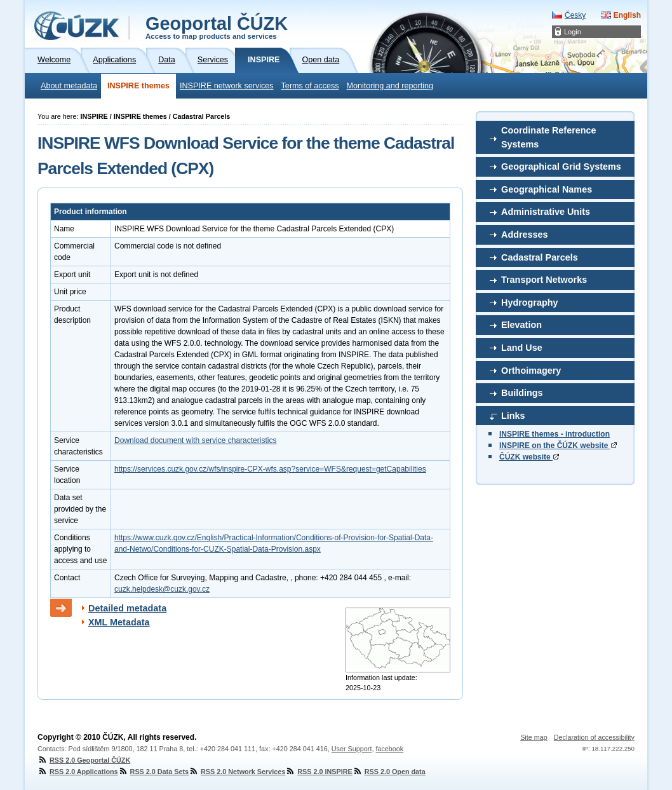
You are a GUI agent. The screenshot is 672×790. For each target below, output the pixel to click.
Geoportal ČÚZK (217, 27)
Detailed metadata (127, 608)
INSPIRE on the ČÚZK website (558, 446)
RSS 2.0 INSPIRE (319, 772)
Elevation (521, 325)
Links (513, 416)
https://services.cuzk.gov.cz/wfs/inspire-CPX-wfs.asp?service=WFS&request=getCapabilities (270, 469)
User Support (352, 749)
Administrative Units (546, 212)
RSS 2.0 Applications (78, 772)
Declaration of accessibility (594, 737)
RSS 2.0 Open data (389, 772)
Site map (534, 737)
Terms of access (310, 86)
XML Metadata (119, 622)
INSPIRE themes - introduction (554, 434)
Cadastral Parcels (540, 257)
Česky (575, 15)
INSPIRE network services (227, 86)
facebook (389, 749)
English (627, 15)
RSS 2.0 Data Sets (153, 772)
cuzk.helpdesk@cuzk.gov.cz (162, 589)
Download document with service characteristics (195, 440)
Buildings (522, 393)
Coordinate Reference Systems (549, 137)
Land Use (522, 348)
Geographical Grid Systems (561, 167)
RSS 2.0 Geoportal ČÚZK (84, 760)
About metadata (69, 86)
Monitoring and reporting (390, 86)
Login (573, 32)
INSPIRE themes (138, 86)
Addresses (525, 235)
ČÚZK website (529, 457)
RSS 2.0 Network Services (237, 772)
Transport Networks (544, 280)
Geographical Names (547, 189)
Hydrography (530, 303)
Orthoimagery (531, 371)
